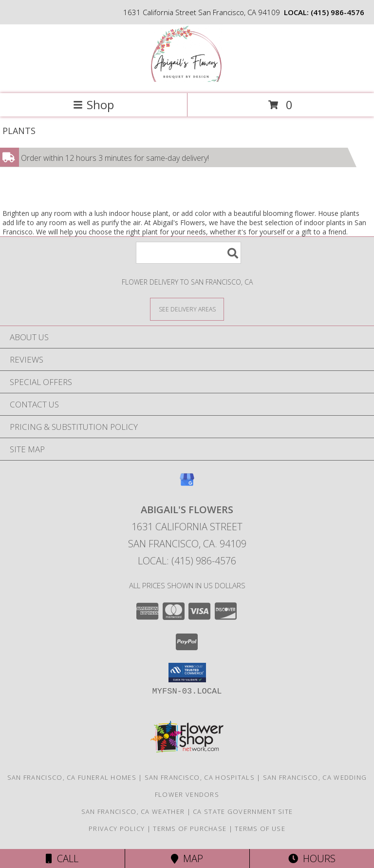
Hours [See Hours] (312, 858)
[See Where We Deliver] (187, 309)
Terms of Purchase (190, 829)
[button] (187, 673)
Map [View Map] (187, 858)
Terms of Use (260, 829)
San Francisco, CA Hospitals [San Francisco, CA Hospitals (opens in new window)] (200, 777)
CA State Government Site (243, 811)
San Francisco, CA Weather (133, 811)
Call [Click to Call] (62, 858)
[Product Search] (188, 253)
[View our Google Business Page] (187, 484)
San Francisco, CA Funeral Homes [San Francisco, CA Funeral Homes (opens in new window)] (72, 777)
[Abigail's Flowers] (187, 79)
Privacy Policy (117, 829)
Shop (93, 105)
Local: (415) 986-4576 (187, 561)
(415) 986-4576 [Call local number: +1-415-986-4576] (337, 12)
